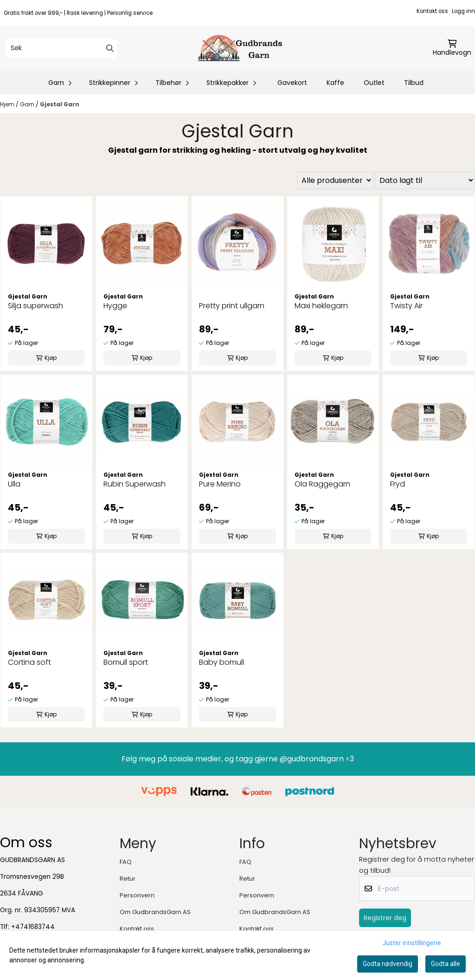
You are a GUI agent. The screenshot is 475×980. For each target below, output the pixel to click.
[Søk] (61, 48)
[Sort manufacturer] (335, 180)
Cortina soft (29, 662)
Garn (28, 104)
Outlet (374, 83)
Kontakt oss (432, 11)
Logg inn (463, 11)
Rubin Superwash (135, 484)
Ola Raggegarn (322, 484)
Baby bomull (221, 662)
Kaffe (335, 83)
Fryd (398, 484)
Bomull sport (126, 662)
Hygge (115, 306)
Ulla (14, 484)
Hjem (8, 104)
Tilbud (414, 83)
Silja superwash (35, 306)
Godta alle (446, 964)
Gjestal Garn (60, 104)
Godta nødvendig (388, 964)
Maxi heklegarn (321, 306)
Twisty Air (406, 306)
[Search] (110, 48)
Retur (128, 879)
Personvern (137, 895)
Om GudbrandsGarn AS (155, 912)
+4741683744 (33, 927)
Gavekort (292, 83)
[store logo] (240, 48)
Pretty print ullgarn (232, 306)
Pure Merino (220, 484)
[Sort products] (425, 180)
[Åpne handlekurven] (452, 48)
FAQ (126, 862)
